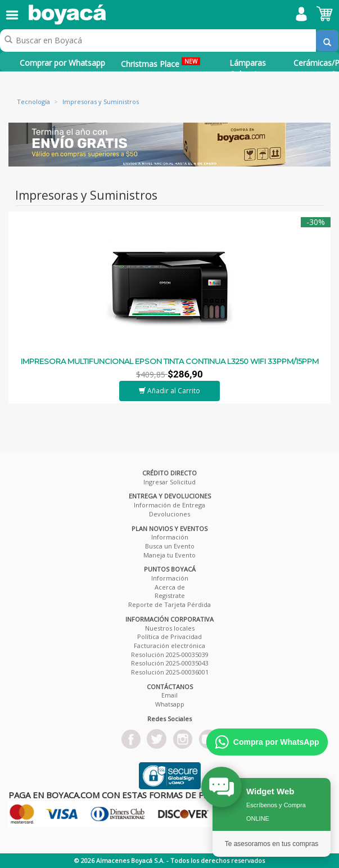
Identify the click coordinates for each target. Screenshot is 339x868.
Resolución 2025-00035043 (170, 663)
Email (169, 695)
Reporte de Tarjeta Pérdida (169, 604)
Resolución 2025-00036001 (170, 672)
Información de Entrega (169, 505)
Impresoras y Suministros (101, 102)
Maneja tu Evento (169, 555)
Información (170, 537)
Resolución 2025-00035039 (170, 655)
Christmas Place (161, 63)
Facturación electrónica (169, 646)
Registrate (170, 595)
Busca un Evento (170, 546)
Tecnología (33, 102)
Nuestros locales (170, 628)
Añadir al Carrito (169, 391)
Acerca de (170, 587)
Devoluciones (169, 514)
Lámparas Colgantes (248, 68)
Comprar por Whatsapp (62, 63)
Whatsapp (170, 704)
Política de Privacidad (169, 637)
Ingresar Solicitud (169, 482)
